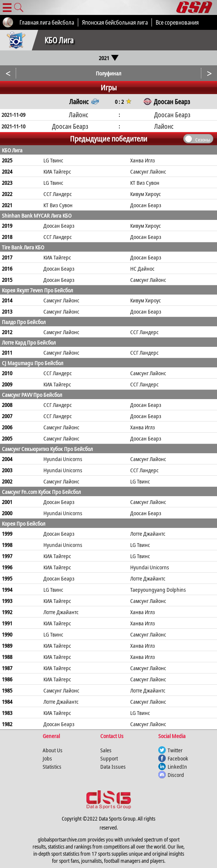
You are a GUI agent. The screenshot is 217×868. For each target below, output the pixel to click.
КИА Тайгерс (57, 171)
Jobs (47, 758)
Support (109, 758)
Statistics (52, 766)
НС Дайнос (142, 268)
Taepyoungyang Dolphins (158, 589)
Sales (106, 750)
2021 (109, 58)
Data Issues (113, 766)
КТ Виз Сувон (145, 183)
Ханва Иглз (143, 160)
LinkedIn (177, 766)
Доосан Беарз (146, 205)
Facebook (178, 758)
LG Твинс (53, 160)
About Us (53, 750)
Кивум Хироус (146, 194)
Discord (176, 775)
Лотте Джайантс (148, 533)
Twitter (175, 750)
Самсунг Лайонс (148, 171)
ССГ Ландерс (58, 194)
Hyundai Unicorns (63, 459)
